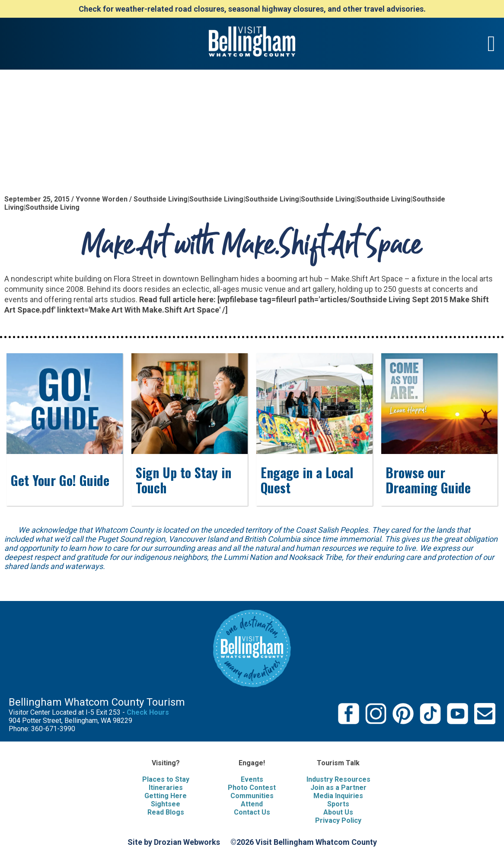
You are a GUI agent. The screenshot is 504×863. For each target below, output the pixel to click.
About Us (338, 812)
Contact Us (252, 812)
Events (252, 779)
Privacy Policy (338, 820)
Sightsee (166, 804)
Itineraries (166, 788)
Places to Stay (166, 779)
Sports (338, 804)
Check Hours (148, 712)
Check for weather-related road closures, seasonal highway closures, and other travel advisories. (252, 9)
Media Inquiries (338, 796)
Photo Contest (252, 788)
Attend (252, 804)
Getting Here (166, 796)
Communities (252, 796)
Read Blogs (166, 812)
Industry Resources (338, 779)
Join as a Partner (338, 788)
